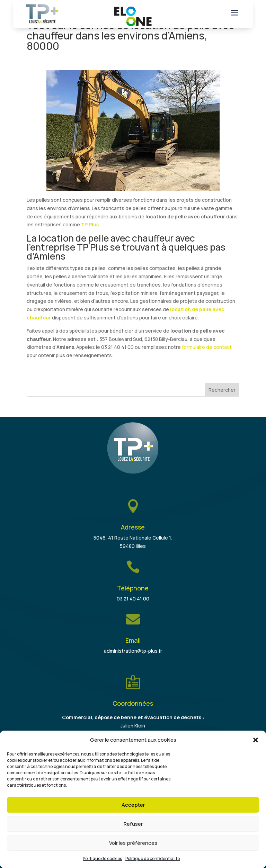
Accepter (133, 805)
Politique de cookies (102, 858)
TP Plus (90, 224)
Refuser (133, 824)
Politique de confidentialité (153, 858)
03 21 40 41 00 (133, 599)
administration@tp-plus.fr (133, 651)
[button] (256, 740)
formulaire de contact (207, 347)
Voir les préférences (133, 843)
